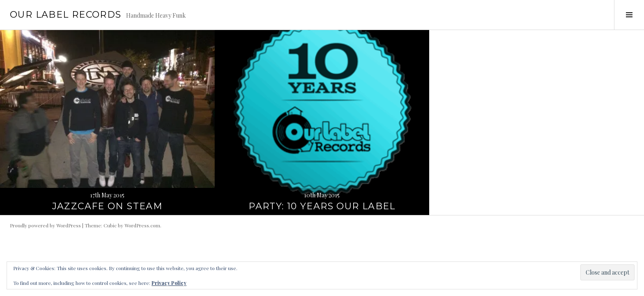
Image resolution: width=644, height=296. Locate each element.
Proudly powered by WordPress (45, 225)
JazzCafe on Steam (107, 206)
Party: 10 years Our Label (322, 206)
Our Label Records (66, 15)
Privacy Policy (169, 283)
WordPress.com (142, 225)
